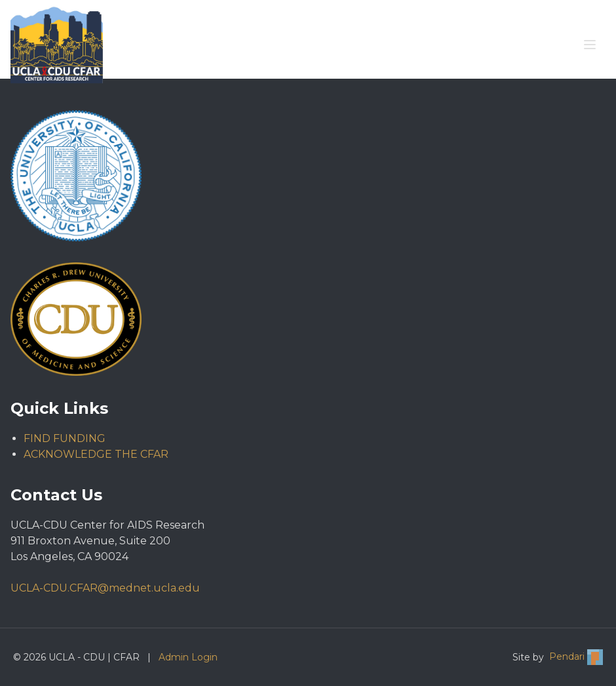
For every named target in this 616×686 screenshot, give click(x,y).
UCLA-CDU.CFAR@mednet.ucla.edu (105, 588)
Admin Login (188, 657)
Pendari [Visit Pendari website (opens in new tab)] (576, 657)
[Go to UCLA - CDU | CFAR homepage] (57, 44)
